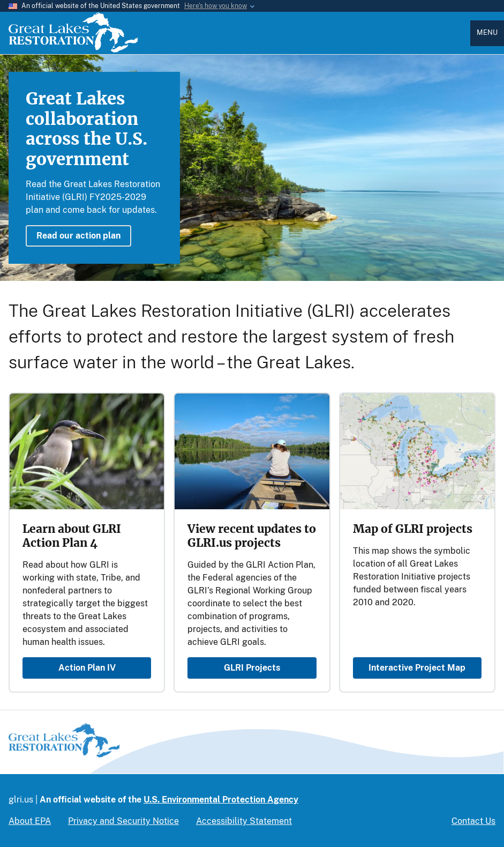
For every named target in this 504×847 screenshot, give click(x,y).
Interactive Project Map (417, 668)
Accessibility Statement (244, 821)
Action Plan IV (87, 668)
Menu (487, 32)
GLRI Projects (252, 668)
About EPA (30, 821)
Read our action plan (78, 236)
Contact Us (473, 821)
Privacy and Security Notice (123, 821)
